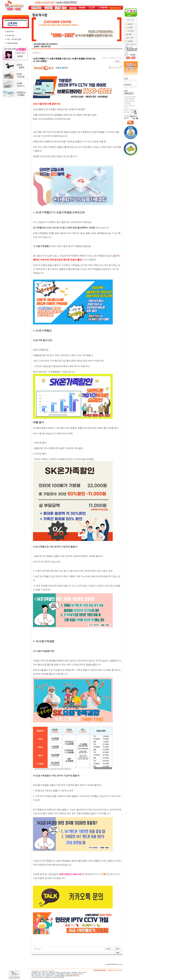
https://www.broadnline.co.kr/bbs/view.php (52, 119)
